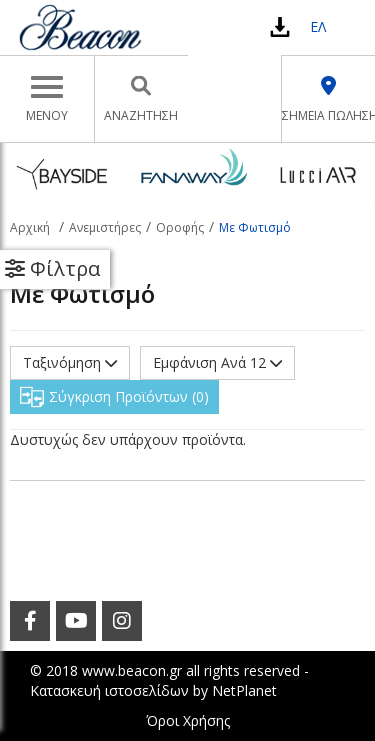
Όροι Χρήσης (188, 720)
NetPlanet (244, 690)
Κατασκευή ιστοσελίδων (109, 690)
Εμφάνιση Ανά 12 (217, 362)
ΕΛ (318, 26)
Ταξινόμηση (70, 362)
